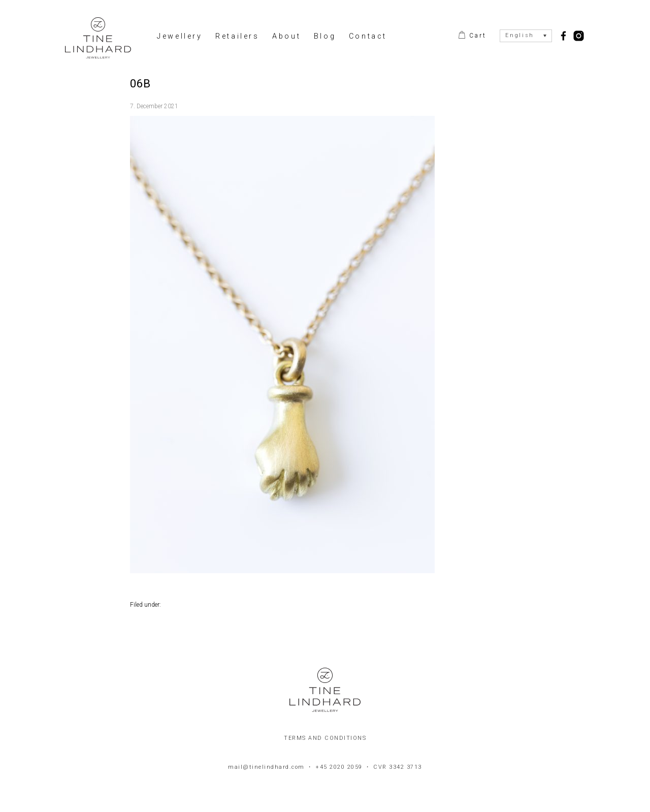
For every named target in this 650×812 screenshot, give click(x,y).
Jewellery (180, 36)
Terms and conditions (325, 738)
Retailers (237, 36)
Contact (368, 36)
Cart (476, 36)
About (286, 36)
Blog (325, 36)
